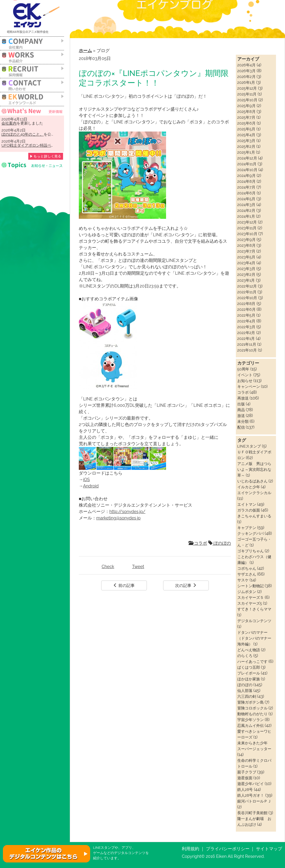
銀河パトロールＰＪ (254, 801)
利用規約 (190, 849)
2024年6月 (246, 193)
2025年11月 (247, 94)
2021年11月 (247, 344)
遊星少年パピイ (251, 784)
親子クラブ (247, 772)
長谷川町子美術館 (252, 813)
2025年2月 (246, 146)
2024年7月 (246, 187)
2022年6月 (246, 309)
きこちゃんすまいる (254, 516)
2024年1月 (246, 216)
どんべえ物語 (249, 650)
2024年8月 (246, 181)
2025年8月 (246, 111)
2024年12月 (247, 158)
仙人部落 (245, 691)
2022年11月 (247, 292)
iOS (87, 479)
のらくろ (245, 656)
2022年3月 (246, 327)
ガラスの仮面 (249, 510)
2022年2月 (246, 333)
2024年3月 (246, 205)
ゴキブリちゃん (251, 551)
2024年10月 (247, 170)
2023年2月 (246, 274)
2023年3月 (246, 269)
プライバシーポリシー (228, 849)
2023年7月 (246, 251)
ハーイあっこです (252, 661)
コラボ (198, 543)
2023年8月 (246, 245)
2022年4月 (246, 321)
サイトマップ (269, 849)
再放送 (243, 398)
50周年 (243, 369)
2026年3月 (246, 71)
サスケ (243, 580)
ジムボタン (247, 592)
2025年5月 (246, 129)
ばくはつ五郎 (249, 667)
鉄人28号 (245, 789)
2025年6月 (246, 123)
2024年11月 (247, 164)
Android (91, 486)
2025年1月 (246, 152)
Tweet (138, 566)
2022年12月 (247, 286)
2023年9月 (246, 239)
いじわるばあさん (252, 481)
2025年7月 (246, 117)
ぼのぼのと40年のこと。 (23, 134)
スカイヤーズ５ (251, 597)
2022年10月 (247, 298)
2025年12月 (247, 88)
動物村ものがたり (252, 714)
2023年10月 (247, 234)
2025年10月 (247, 100)
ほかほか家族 (249, 679)
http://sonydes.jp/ (127, 511)
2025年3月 (246, 141)
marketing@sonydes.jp (118, 518)
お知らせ (245, 381)
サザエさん (247, 574)
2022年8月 (246, 303)
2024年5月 (246, 199)
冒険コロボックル (252, 708)
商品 (241, 410)
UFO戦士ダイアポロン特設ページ (30, 145)
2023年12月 (247, 222)
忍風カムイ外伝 (251, 725)
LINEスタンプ (249, 446)
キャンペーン (249, 386)
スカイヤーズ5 (250, 603)
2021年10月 (247, 350)
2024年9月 (246, 175)
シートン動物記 (251, 586)
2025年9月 (246, 106)
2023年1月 (246, 280)
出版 (241, 404)
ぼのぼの (220, 543)
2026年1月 (246, 82)
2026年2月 (246, 77)
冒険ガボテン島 (251, 702)
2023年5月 (246, 257)
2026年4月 (246, 65)
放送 (241, 416)
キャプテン (247, 528)
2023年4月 (246, 263)
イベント (245, 375)
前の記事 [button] (124, 585)
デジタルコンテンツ (254, 621)
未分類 (243, 421)
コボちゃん (247, 568)
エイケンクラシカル (254, 493)
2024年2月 (246, 210)
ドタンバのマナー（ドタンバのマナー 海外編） (256, 638)
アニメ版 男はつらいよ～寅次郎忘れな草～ (254, 469)
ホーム (85, 50)
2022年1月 (246, 338)
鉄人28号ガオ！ (251, 795)
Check (108, 566)
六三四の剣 (247, 696)
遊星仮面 (245, 778)
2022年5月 (246, 315)
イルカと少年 (249, 487)
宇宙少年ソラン (251, 720)
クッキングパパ (251, 533)
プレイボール (249, 673)
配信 (241, 427)
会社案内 (9, 123)
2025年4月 (246, 135)
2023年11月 (247, 228)
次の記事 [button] (186, 585)
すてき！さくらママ (254, 609)
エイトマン (247, 504)
